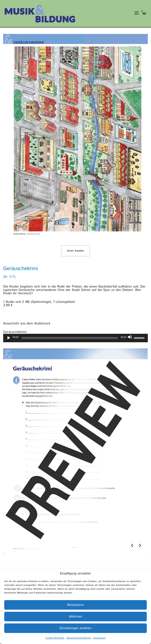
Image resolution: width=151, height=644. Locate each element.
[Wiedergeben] (9, 338)
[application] (75, 338)
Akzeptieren (75, 605)
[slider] (70, 338)
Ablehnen (75, 617)
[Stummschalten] (130, 337)
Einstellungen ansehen (76, 628)
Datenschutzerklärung (79, 638)
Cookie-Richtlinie (55, 638)
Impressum (100, 638)
